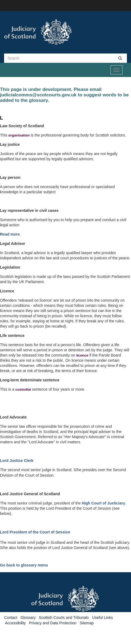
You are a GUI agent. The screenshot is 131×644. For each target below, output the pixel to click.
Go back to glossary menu (24, 565)
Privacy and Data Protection (53, 623)
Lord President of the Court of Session (35, 532)
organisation (19, 135)
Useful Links (102, 618)
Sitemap (87, 623)
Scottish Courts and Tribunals (64, 618)
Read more (10, 234)
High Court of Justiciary (104, 503)
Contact (11, 618)
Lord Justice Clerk (17, 461)
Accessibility (15, 623)
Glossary (28, 618)
